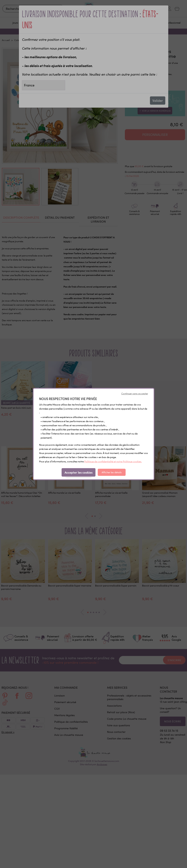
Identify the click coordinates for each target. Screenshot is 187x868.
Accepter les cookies (79, 472)
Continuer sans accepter (135, 393)
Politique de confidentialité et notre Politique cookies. (113, 461)
